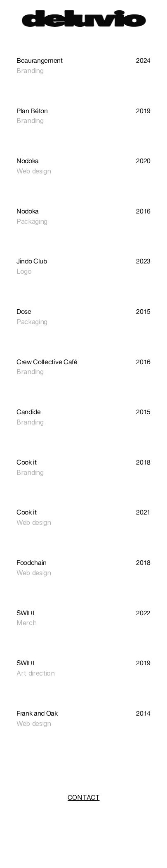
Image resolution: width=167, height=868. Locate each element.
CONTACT (84, 797)
